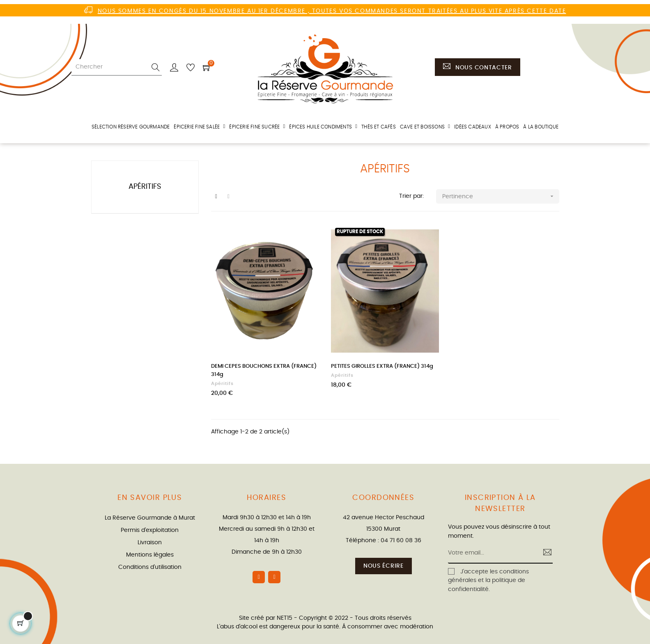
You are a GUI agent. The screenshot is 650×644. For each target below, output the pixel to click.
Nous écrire (384, 566)
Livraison (150, 543)
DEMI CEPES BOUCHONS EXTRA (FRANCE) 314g (264, 370)
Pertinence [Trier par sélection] (501, 196)
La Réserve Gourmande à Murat (150, 518)
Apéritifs (145, 187)
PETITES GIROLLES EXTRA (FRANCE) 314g (382, 366)
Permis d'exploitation (150, 530)
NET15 (285, 618)
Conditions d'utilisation (150, 567)
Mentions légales (150, 555)
